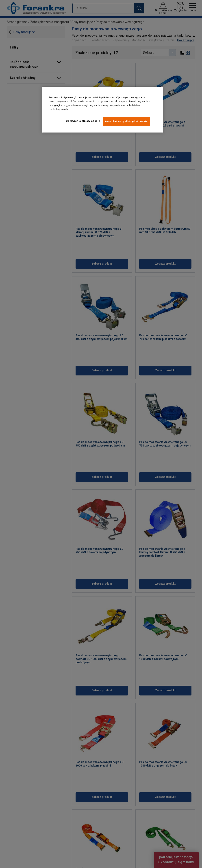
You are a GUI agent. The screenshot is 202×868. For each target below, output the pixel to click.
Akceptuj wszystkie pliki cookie (126, 121)
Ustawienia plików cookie (83, 121)
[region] (103, 110)
